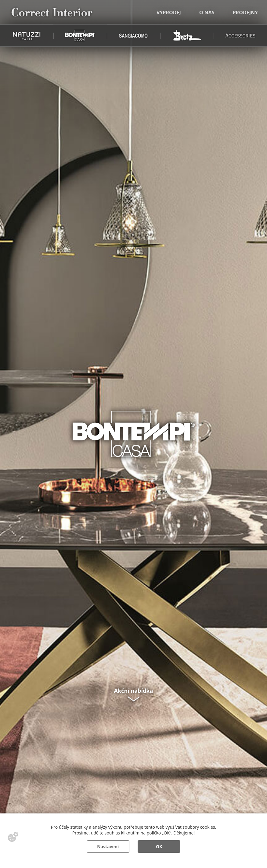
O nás (207, 12)
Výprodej (169, 12)
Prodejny (245, 12)
